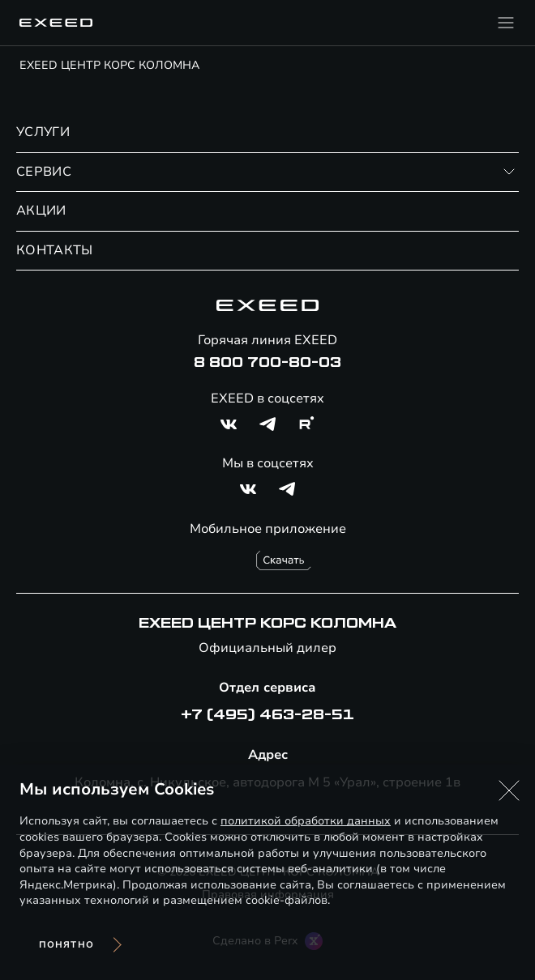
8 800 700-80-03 (267, 363)
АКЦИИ (41, 211)
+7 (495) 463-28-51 (267, 715)
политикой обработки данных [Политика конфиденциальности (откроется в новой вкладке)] (306, 821)
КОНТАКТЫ (55, 250)
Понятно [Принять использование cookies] (66, 945)
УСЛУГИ (43, 132)
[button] (509, 790)
